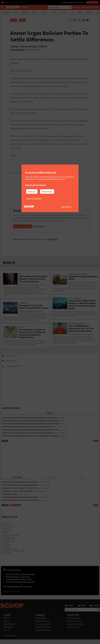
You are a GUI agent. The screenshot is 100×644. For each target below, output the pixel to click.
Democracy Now (8, 531)
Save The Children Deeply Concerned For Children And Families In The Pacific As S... (30, 422)
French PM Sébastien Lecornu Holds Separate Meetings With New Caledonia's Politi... (31, 425)
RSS (5, 445)
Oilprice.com (7, 529)
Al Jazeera (6, 551)
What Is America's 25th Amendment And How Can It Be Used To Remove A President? (31, 428)
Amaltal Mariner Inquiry (10, 499)
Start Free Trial (92, 2)
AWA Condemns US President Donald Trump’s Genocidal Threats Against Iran (28, 437)
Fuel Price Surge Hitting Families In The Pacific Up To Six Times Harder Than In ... (29, 431)
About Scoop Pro (75, 626)
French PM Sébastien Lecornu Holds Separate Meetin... (20, 490)
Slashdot (5, 537)
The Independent (9, 542)
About (6, 626)
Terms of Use (73, 632)
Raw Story (6, 533)
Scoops (15, 12)
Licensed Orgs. (74, 623)
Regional (44, 12)
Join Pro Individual (23, 231)
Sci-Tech (63, 12)
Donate (7, 635)
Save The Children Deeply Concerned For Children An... (21, 487)
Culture (80, 12)
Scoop (14, 20)
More (96, 445)
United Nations (32, 50)
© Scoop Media (10, 640)
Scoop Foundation (43, 629)
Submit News (9, 629)
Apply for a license (75, 629)
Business (54, 12)
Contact (7, 623)
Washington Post (8, 544)
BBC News (6, 549)
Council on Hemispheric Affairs (14, 555)
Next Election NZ (43, 632)
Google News (7, 535)
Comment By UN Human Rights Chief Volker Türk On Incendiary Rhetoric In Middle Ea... (31, 440)
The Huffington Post (10, 553)
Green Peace (7, 557)
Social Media (41, 623)
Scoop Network (42, 626)
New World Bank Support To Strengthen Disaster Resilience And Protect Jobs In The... (31, 434)
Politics (35, 12)
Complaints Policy (43, 635)
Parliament (25, 12)
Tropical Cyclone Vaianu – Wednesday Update (17, 496)
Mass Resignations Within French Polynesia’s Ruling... (20, 502)
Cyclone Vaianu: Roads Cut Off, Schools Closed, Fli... (20, 505)
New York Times (8, 546)
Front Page (5, 12)
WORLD (9, 267)
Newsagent (8, 632)
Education (90, 12)
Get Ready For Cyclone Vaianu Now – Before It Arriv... (20, 493)
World (72, 12)
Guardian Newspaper (10, 540)
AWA (63, 437)
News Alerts (15, 510)
